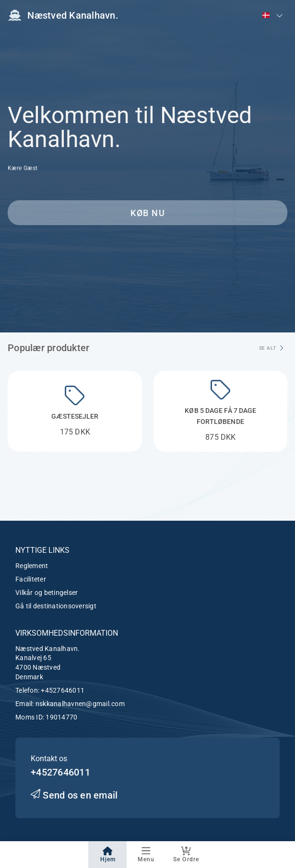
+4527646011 (63, 690)
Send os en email (74, 795)
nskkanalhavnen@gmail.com (80, 704)
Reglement (32, 566)
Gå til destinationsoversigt (56, 606)
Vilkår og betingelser (47, 593)
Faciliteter (31, 579)
